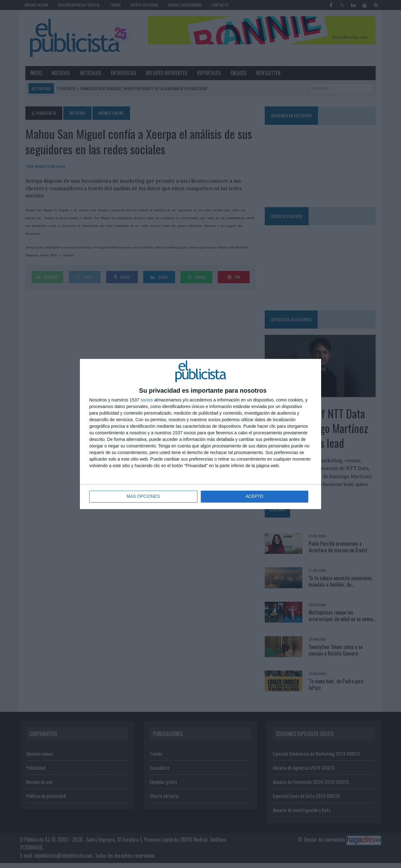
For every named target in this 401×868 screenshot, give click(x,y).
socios (147, 400)
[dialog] (200, 434)
